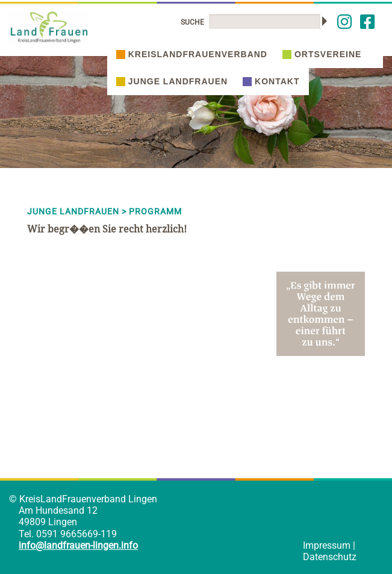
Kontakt (271, 81)
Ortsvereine (322, 54)
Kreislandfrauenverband (192, 54)
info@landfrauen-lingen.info (78, 545)
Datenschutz (330, 557)
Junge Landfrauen (172, 81)
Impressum (327, 545)
